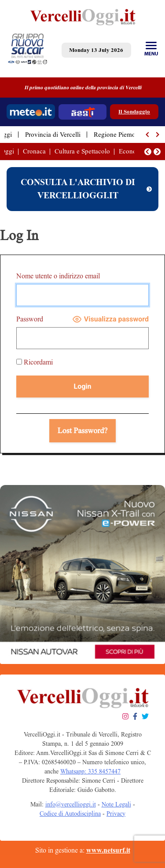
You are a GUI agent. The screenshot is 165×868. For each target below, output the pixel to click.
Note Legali (116, 804)
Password (30, 319)
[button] (148, 135)
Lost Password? (83, 430)
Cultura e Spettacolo (82, 151)
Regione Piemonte (119, 135)
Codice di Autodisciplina (70, 814)
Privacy (116, 814)
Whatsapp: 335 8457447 (90, 771)
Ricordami (35, 362)
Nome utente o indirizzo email (58, 276)
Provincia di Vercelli (53, 135)
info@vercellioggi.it (71, 804)
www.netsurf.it (108, 850)
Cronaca (34, 151)
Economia (133, 151)
